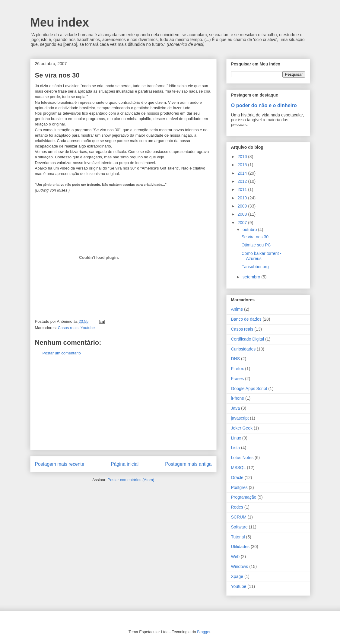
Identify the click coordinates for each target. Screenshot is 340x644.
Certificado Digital (248, 339)
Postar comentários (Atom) (131, 480)
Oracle (237, 477)
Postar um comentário (62, 353)
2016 (243, 157)
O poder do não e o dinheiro (264, 105)
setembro (252, 277)
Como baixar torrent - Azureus (261, 256)
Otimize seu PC (256, 245)
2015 (243, 165)
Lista (236, 448)
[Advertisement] (123, 408)
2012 (243, 181)
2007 (243, 223)
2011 (243, 189)
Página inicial (125, 464)
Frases (238, 379)
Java (236, 408)
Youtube (88, 328)
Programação (244, 497)
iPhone (238, 398)
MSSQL (238, 468)
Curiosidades (243, 349)
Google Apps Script (249, 389)
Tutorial (238, 537)
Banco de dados (246, 319)
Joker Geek (242, 428)
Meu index (60, 22)
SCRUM (239, 517)
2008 (243, 214)
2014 (243, 173)
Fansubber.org (255, 267)
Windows (240, 566)
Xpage (237, 576)
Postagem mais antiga (188, 464)
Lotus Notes (242, 458)
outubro (250, 230)
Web (235, 557)
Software (239, 527)
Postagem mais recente (60, 464)
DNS (236, 359)
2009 (243, 206)
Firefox (238, 369)
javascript (240, 418)
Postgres (239, 487)
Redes (237, 507)
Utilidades (240, 547)
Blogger (204, 632)
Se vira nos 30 (255, 237)
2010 (243, 198)
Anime (237, 309)
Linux (236, 438)
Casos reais (68, 328)
